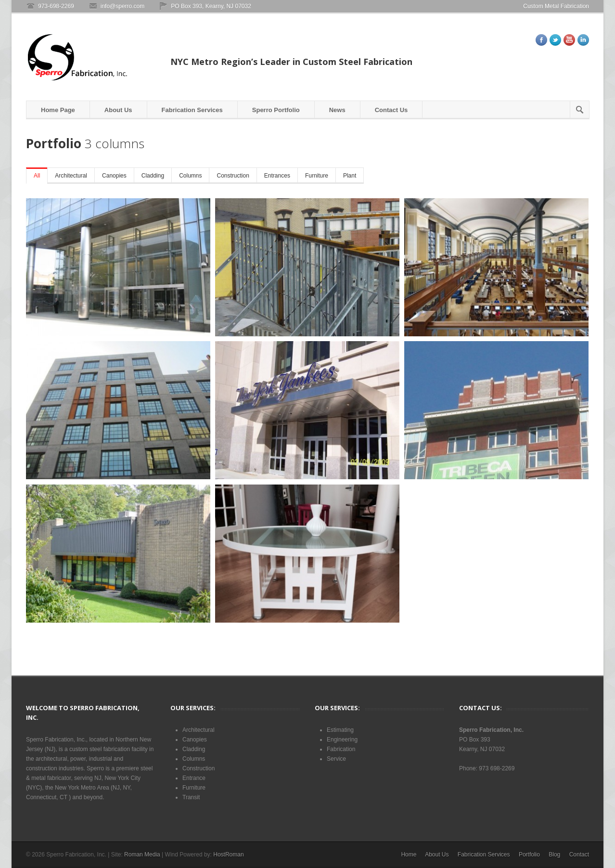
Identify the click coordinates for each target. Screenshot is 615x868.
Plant (350, 176)
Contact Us (391, 110)
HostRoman (228, 855)
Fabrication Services (192, 110)
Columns (190, 176)
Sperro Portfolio (276, 110)
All (37, 176)
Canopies (114, 176)
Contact (579, 855)
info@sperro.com (123, 6)
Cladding (153, 176)
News (337, 110)
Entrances (277, 176)
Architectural (71, 176)
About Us (118, 110)
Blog (554, 855)
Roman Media (142, 855)
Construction (233, 176)
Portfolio (529, 855)
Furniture (317, 176)
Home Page (58, 110)
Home (409, 855)
